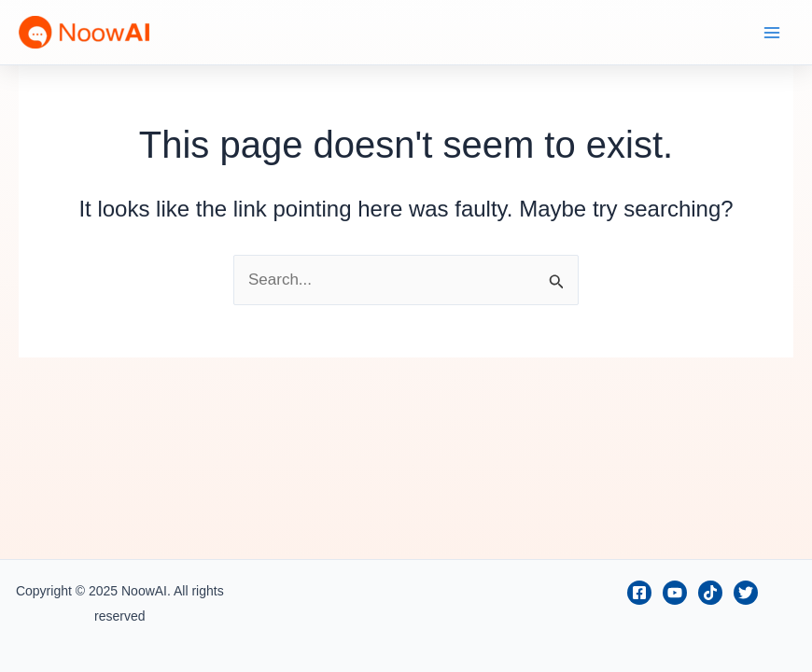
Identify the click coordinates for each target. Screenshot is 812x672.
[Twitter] (746, 593)
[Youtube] (675, 593)
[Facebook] (639, 593)
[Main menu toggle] (773, 33)
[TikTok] (710, 593)
